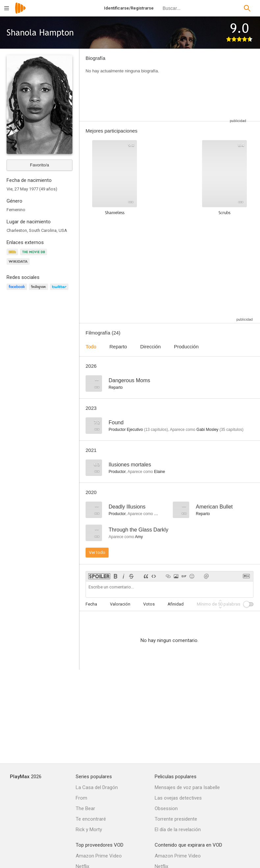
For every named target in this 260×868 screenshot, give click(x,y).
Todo (91, 347)
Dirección (151, 347)
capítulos (156, 430)
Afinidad (176, 604)
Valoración (120, 604)
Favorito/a (39, 165)
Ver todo (97, 552)
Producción (186, 347)
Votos (149, 604)
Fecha (91, 604)
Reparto (118, 347)
